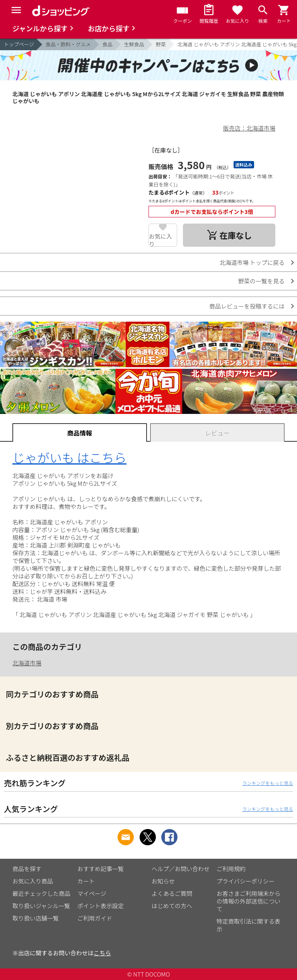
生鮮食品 (134, 44)
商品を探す (27, 869)
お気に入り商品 (33, 881)
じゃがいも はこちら (69, 457)
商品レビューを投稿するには (247, 306)
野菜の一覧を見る (261, 281)
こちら (102, 953)
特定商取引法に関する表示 (248, 925)
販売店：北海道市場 (249, 128)
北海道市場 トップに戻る (252, 262)
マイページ (92, 893)
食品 (108, 44)
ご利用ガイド (95, 918)
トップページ (19, 44)
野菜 (161, 44)
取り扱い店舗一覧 (36, 918)
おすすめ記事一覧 (101, 869)
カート (86, 881)
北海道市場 (27, 663)
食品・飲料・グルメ (68, 44)
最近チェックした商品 (41, 893)
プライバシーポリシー (246, 881)
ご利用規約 (231, 869)
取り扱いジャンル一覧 (41, 906)
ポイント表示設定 (101, 906)
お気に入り (160, 239)
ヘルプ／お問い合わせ (181, 869)
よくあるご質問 (172, 893)
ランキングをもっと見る (268, 783)
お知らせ (163, 881)
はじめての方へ (172, 906)
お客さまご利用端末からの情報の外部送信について (248, 901)
